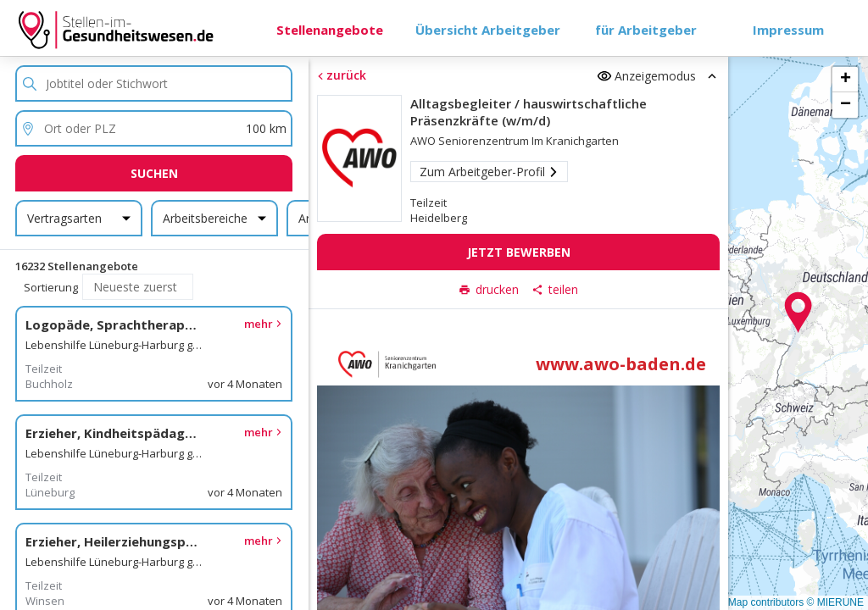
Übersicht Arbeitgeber (488, 30)
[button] (798, 313)
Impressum (788, 30)
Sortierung (51, 287)
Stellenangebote (330, 30)
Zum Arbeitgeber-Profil (488, 172)
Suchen (154, 173)
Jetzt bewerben (518, 252)
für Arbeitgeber (646, 30)
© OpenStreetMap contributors (734, 602)
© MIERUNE (835, 602)
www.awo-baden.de (621, 364)
